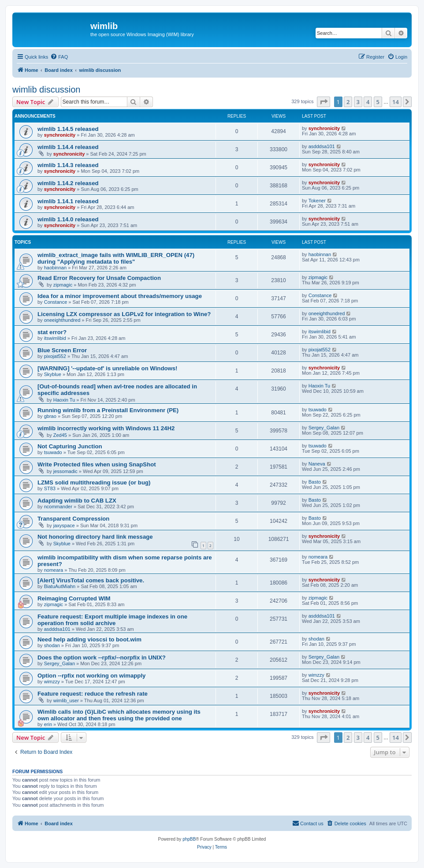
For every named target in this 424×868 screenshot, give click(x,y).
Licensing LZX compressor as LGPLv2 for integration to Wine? (124, 314)
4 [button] (368, 102)
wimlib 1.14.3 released (68, 165)
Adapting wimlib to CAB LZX (77, 501)
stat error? (52, 332)
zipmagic (63, 285)
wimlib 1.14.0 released (68, 219)
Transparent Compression (73, 519)
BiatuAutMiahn (60, 586)
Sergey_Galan (324, 428)
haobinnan (55, 268)
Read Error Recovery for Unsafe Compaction (99, 278)
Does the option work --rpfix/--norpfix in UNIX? (102, 658)
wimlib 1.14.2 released (68, 183)
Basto (315, 482)
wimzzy (52, 682)
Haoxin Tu (64, 400)
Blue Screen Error (62, 350)
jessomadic (65, 471)
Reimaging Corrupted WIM (74, 598)
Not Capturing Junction (70, 446)
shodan (52, 645)
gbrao (50, 416)
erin (48, 724)
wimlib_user (66, 700)
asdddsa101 (322, 146)
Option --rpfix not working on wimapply (91, 676)
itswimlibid (55, 338)
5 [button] (378, 102)
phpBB (189, 839)
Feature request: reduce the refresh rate (93, 694)
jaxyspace (64, 525)
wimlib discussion (46, 89)
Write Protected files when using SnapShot (97, 464)
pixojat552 (55, 356)
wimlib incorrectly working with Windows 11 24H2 (106, 428)
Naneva (317, 464)
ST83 (50, 488)
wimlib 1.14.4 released (68, 147)
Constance (56, 302)
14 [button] (396, 102)
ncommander (58, 507)
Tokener (317, 201)
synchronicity (60, 135)
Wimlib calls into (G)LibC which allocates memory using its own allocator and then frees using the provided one (119, 715)
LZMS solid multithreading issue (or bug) (94, 482)
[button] (324, 102)
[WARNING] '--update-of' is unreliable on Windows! (108, 368)
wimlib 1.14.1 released (68, 201)
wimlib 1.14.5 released (68, 129)
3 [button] (358, 102)
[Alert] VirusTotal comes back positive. (91, 580)
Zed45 (60, 435)
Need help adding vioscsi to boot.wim (89, 639)
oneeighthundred (62, 320)
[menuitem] (59, 57)
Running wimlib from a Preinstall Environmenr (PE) (108, 410)
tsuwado (318, 410)
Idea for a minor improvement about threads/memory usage (120, 296)
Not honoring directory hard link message (95, 537)
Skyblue (53, 374)
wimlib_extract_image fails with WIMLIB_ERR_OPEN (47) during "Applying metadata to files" (116, 258)
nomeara (54, 570)
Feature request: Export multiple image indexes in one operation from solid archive (112, 620)
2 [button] (348, 102)
